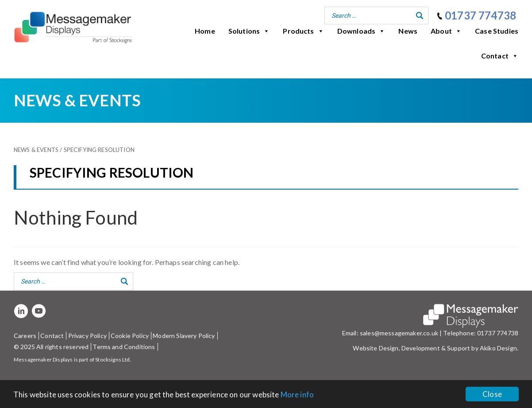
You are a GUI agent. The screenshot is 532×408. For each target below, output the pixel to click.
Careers (25, 336)
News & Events (36, 150)
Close (492, 394)
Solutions (249, 31)
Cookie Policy (130, 336)
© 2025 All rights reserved (51, 347)
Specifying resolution (99, 150)
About (446, 31)
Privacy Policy (87, 336)
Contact (500, 56)
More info (297, 394)
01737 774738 (480, 15)
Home (205, 31)
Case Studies (497, 31)
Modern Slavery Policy (184, 336)
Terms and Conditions (124, 347)
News (408, 31)
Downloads (361, 31)
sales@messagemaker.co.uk (399, 333)
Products (303, 31)
